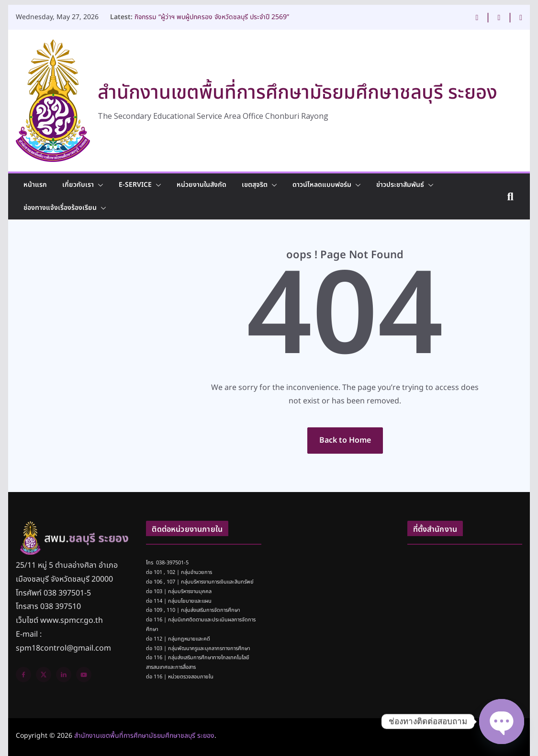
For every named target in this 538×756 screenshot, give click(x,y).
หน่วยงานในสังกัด (202, 185)
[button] (99, 185)
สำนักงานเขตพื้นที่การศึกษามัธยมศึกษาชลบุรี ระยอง (297, 93)
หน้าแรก (35, 185)
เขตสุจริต (255, 185)
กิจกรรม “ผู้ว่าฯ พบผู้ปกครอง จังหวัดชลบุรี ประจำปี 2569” (212, 15)
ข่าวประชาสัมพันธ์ (400, 185)
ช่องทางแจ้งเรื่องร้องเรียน (60, 208)
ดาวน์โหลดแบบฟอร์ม (322, 185)
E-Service (135, 185)
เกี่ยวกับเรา (78, 185)
